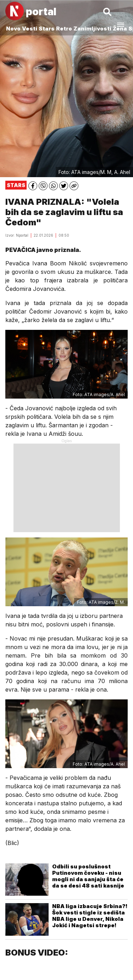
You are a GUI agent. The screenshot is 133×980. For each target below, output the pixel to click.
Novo (13, 29)
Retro (64, 29)
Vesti (30, 29)
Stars (47, 29)
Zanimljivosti (92, 29)
